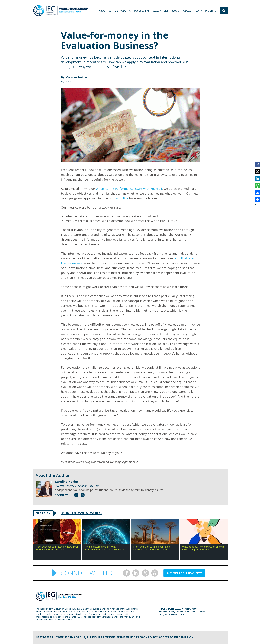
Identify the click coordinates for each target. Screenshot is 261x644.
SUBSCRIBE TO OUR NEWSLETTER (184, 573)
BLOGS (175, 11)
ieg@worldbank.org (172, 614)
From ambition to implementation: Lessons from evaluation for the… (152, 548)
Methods (120, 11)
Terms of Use (126, 637)
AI (130, 11)
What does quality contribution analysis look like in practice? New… (203, 548)
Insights (210, 11)
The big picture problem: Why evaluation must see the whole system (105, 548)
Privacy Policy (147, 637)
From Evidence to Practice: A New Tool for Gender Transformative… (57, 548)
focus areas (142, 11)
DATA (199, 11)
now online (120, 198)
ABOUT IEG (105, 11)
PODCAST (187, 11)
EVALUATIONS (160, 11)
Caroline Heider (77, 77)
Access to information (176, 637)
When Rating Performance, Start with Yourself (129, 189)
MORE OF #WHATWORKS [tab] (82, 513)
